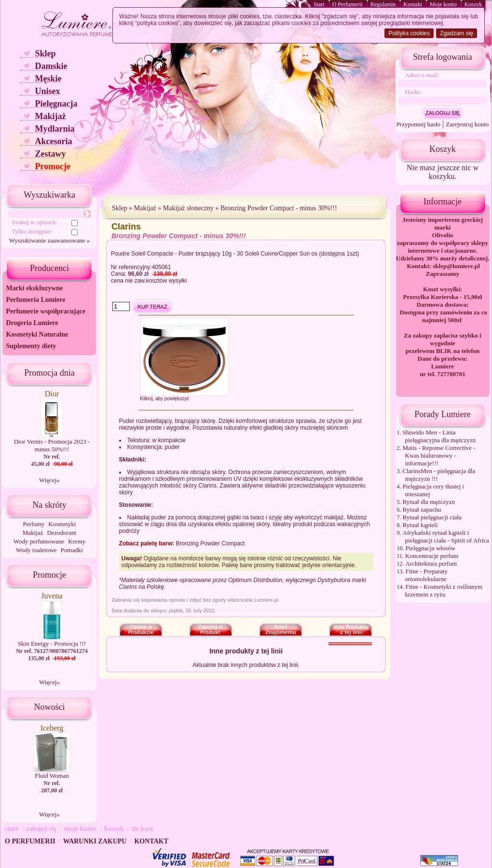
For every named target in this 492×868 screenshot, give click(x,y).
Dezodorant (61, 533)
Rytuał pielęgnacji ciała (432, 517)
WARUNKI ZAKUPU (95, 841)
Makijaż (50, 116)
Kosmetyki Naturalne (37, 334)
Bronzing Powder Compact (211, 543)
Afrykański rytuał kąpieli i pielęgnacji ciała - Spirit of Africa (446, 536)
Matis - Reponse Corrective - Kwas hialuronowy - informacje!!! (439, 455)
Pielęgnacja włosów (431, 548)
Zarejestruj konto (467, 124)
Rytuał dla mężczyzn (429, 502)
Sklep (45, 54)
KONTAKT (151, 841)
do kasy (143, 829)
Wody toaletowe (36, 550)
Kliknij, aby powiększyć (164, 399)
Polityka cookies (409, 33)
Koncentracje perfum (432, 556)
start (12, 829)
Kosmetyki (62, 524)
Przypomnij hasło (418, 124)
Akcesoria (53, 141)
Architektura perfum (431, 563)
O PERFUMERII (30, 841)
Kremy (77, 541)
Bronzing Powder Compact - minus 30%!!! (279, 208)
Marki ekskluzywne (34, 288)
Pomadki (72, 550)
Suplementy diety (31, 346)
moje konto (80, 829)
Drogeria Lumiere (32, 323)
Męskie (48, 79)
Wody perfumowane (39, 541)
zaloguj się (41, 829)
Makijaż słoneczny (188, 208)
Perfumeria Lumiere (35, 300)
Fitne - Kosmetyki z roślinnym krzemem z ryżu (444, 590)
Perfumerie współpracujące (45, 311)
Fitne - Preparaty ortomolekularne (426, 575)
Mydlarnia (55, 129)
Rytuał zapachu (422, 509)
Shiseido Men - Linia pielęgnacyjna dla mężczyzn (439, 436)
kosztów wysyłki (167, 281)
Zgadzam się (457, 33)
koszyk (114, 829)
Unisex (47, 91)
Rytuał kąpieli (420, 525)
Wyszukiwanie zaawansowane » (49, 240)
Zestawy (50, 154)
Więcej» (49, 480)
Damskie (51, 66)
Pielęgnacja (56, 104)
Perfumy (34, 524)
